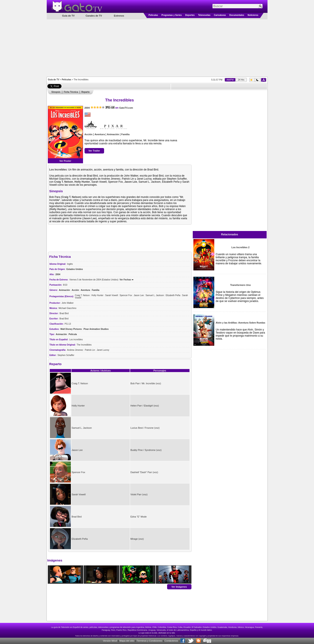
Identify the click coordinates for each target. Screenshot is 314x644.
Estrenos (119, 16)
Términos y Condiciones (149, 641)
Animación (113, 134)
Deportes (190, 15)
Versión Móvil (110, 641)
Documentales (237, 15)
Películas (153, 15)
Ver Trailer (94, 151)
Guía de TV (54, 80)
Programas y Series (172, 15)
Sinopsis (56, 92)
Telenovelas (204, 15)
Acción (89, 134)
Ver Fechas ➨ (126, 280)
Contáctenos (171, 641)
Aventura (100, 134)
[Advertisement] (157, 48)
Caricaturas (220, 15)
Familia (125, 134)
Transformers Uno (240, 285)
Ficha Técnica (71, 92)
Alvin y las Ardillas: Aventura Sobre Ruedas (240, 323)
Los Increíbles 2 (240, 247)
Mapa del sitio (127, 641)
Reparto (86, 92)
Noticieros (253, 15)
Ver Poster (65, 161)
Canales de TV (94, 16)
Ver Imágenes (179, 587)
